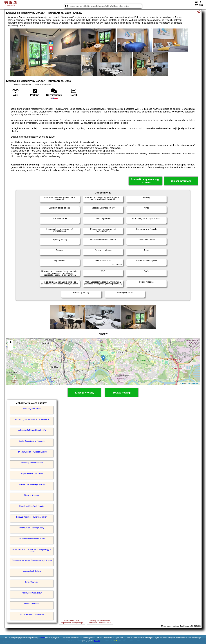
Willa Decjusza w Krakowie (32, 463)
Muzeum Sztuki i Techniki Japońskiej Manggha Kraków (32, 551)
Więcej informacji (181, 181)
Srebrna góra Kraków (32, 409)
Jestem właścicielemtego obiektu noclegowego (72, 622)
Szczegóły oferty (84, 393)
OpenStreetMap (193, 383)
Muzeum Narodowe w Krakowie (32, 539)
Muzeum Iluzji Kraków (32, 571)
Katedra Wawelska (32, 604)
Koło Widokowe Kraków (32, 593)
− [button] (10, 347)
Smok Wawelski (32, 582)
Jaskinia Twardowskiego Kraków (32, 484)
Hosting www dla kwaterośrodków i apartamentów (100, 622)
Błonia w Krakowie (32, 495)
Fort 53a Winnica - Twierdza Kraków (32, 452)
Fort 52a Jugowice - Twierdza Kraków (32, 517)
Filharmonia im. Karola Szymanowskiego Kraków (32, 560)
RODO (97, 641)
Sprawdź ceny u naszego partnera (146, 181)
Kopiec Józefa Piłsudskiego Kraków (32, 430)
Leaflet (181, 383)
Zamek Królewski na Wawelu (32, 615)
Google (42, 637)
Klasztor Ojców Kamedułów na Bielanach (32, 419)
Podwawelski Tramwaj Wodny (32, 528)
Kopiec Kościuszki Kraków (32, 474)
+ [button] (10, 343)
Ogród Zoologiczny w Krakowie (32, 441)
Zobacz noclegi (122, 393)
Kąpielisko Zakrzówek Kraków (32, 506)
